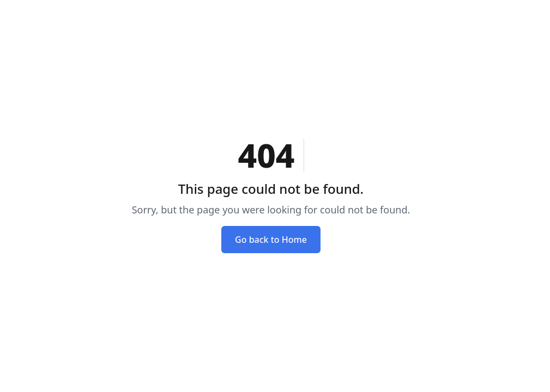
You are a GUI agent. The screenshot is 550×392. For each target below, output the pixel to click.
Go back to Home (271, 240)
